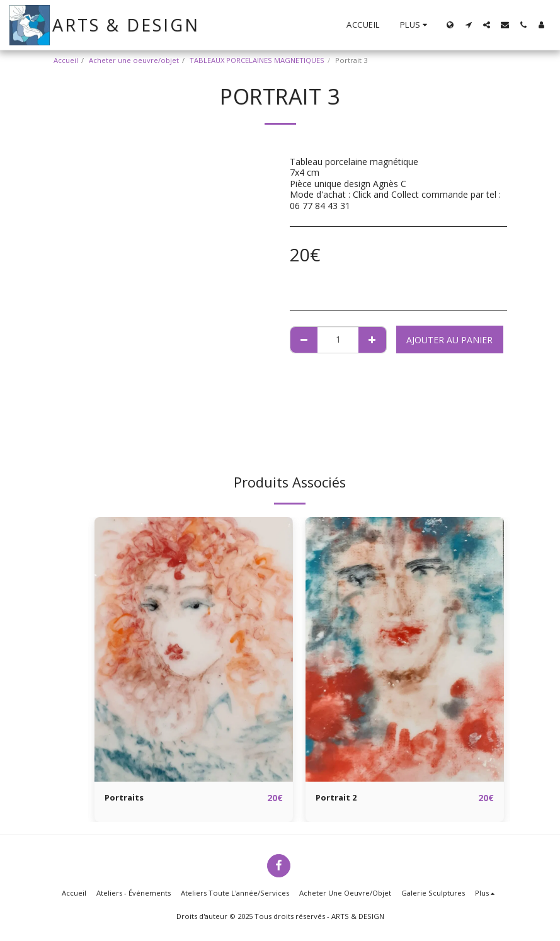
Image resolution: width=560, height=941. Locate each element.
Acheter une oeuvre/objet (134, 60)
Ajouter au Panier (449, 340)
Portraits (125, 798)
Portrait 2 (337, 798)
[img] (194, 649)
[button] (468, 25)
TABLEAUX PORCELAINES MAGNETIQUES (257, 60)
